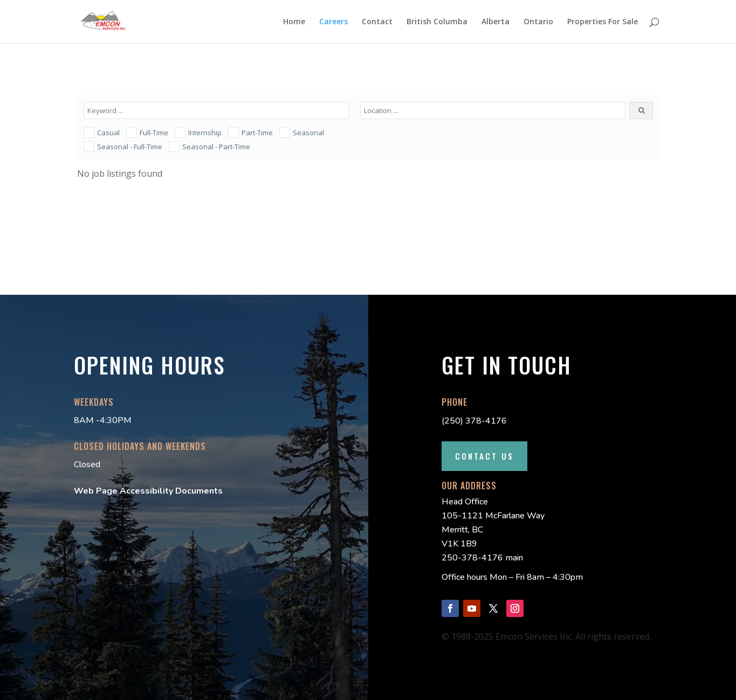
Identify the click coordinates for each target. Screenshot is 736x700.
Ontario (538, 22)
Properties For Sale (603, 22)
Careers (333, 22)
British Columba (437, 22)
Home (294, 22)
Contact (377, 22)
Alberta (496, 22)
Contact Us (484, 456)
